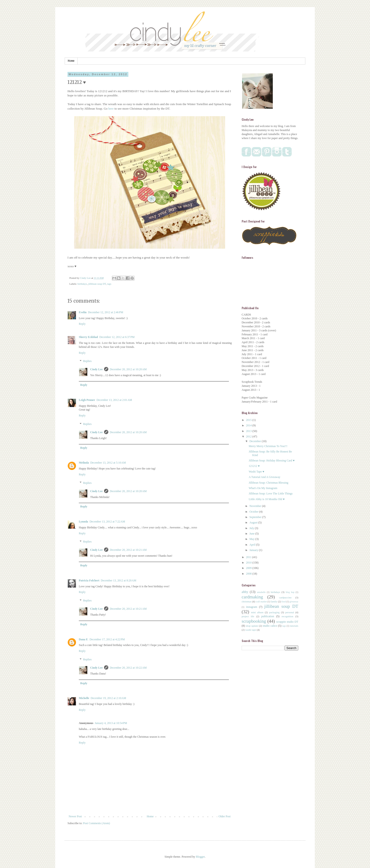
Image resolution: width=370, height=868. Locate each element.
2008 (249, 574)
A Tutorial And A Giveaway (265, 477)
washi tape (251, 630)
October (254, 512)
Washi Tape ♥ (256, 472)
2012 (249, 436)
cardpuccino (285, 597)
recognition (287, 616)
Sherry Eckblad (88, 337)
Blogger (200, 857)
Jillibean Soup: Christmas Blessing (269, 483)
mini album (257, 612)
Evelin (83, 312)
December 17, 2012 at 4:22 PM (107, 639)
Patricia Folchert (89, 580)
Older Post (225, 816)
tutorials (294, 626)
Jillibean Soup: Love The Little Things (271, 494)
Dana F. (84, 639)
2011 (249, 557)
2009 (249, 568)
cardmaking (252, 597)
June (252, 534)
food (284, 602)
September (256, 517)
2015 (249, 420)
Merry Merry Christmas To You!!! (268, 446)
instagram (252, 607)
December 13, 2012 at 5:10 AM (108, 463)
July (252, 528)
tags (109, 284)
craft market (261, 602)
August (254, 522)
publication (268, 616)
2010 (249, 563)
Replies (87, 361)
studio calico (270, 626)
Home (71, 61)
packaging (274, 612)
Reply (82, 324)
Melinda (84, 463)
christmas (246, 601)
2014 (249, 425)
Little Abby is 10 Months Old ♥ (267, 499)
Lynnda (83, 522)
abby (245, 592)
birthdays (82, 284)
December (256, 441)
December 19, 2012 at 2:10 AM (108, 698)
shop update (252, 626)
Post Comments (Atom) (97, 823)
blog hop (290, 592)
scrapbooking (254, 621)
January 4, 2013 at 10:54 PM (111, 723)
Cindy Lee (96, 369)
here (111, 109)
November (256, 506)
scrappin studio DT (287, 622)
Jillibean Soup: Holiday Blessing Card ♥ (272, 461)
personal (290, 612)
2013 (249, 431)
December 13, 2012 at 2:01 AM (114, 400)
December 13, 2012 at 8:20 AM (118, 580)
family (274, 601)
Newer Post (75, 816)
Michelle (84, 698)
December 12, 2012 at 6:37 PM (117, 337)
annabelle (261, 592)
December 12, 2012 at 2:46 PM (106, 312)
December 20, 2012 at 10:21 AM (128, 550)
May (252, 539)
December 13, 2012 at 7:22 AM (107, 522)
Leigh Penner (87, 400)
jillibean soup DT (97, 284)
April (253, 545)
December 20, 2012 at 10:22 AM (128, 668)
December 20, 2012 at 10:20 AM (128, 369)
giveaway (294, 602)
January (254, 550)
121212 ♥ (254, 466)
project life (248, 616)
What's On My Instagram (263, 488)
